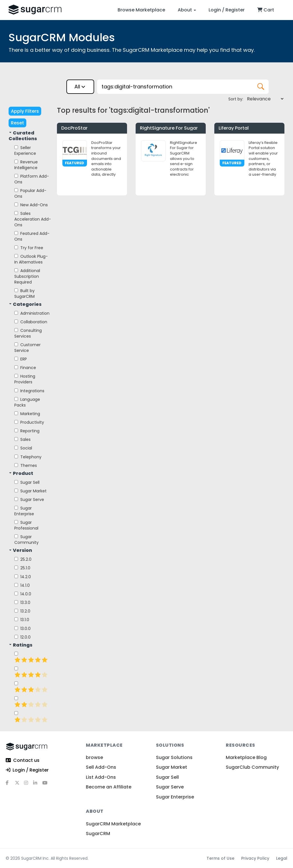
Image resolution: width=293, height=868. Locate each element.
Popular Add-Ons (30, 193)
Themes (26, 465)
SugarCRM (98, 834)
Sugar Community (26, 540)
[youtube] (47, 785)
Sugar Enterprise (24, 511)
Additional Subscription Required (27, 276)
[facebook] (10, 785)
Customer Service (27, 348)
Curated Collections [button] (23, 136)
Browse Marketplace (141, 10)
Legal (282, 858)
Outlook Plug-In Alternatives (31, 259)
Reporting (27, 431)
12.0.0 (22, 637)
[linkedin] (38, 785)
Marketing (27, 414)
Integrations (29, 391)
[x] (19, 785)
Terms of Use (220, 858)
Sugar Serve (29, 500)
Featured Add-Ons (32, 236)
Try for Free (29, 248)
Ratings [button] (21, 645)
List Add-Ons (101, 777)
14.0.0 (23, 594)
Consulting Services (28, 333)
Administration (32, 313)
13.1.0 (22, 620)
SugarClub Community (252, 767)
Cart (266, 10)
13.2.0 (22, 611)
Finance (25, 368)
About (187, 10)
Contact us (23, 761)
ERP (21, 359)
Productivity (29, 422)
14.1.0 (22, 585)
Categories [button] (25, 304)
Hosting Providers (25, 379)
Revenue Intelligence (26, 165)
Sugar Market (30, 491)
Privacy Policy (255, 858)
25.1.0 (22, 568)
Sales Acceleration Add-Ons (33, 219)
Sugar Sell (27, 482)
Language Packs (27, 402)
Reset (17, 123)
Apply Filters (25, 111)
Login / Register (227, 10)
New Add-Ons (31, 205)
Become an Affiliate (109, 787)
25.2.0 (23, 559)
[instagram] (29, 785)
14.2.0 (23, 577)
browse (94, 757)
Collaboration (31, 322)
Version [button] (21, 550)
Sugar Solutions (174, 757)
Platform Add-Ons (32, 179)
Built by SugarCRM (24, 294)
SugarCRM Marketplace (113, 824)
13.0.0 (22, 629)
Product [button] (21, 473)
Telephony (28, 457)
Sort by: (236, 99)
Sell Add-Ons (101, 767)
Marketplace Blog (246, 757)
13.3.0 (22, 603)
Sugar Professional (26, 525)
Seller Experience (25, 150)
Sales (22, 439)
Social (23, 448)
